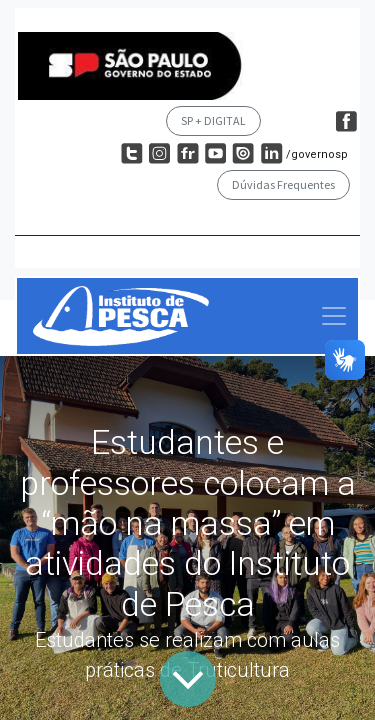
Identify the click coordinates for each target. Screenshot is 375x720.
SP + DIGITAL (213, 120)
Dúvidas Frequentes (283, 184)
